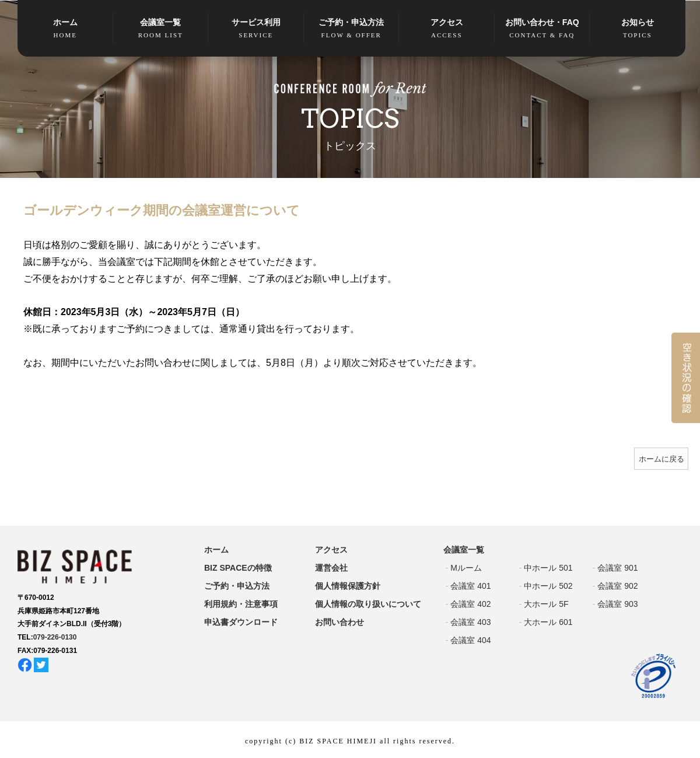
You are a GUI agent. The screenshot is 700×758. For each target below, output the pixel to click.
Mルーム (466, 568)
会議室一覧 (161, 29)
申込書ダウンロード (241, 622)
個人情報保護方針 (348, 586)
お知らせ (638, 29)
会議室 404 (470, 640)
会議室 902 (617, 586)
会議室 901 (617, 568)
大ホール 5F (546, 604)
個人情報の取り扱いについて (368, 604)
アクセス (447, 29)
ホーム (65, 29)
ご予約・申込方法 (352, 29)
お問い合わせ (339, 622)
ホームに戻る (661, 459)
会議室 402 (470, 604)
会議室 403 (470, 622)
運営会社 (331, 568)
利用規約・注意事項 (241, 604)
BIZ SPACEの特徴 (238, 568)
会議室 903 (617, 604)
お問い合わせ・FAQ (542, 29)
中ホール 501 (548, 568)
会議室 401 (470, 586)
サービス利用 (256, 29)
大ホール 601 (548, 622)
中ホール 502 (548, 586)
